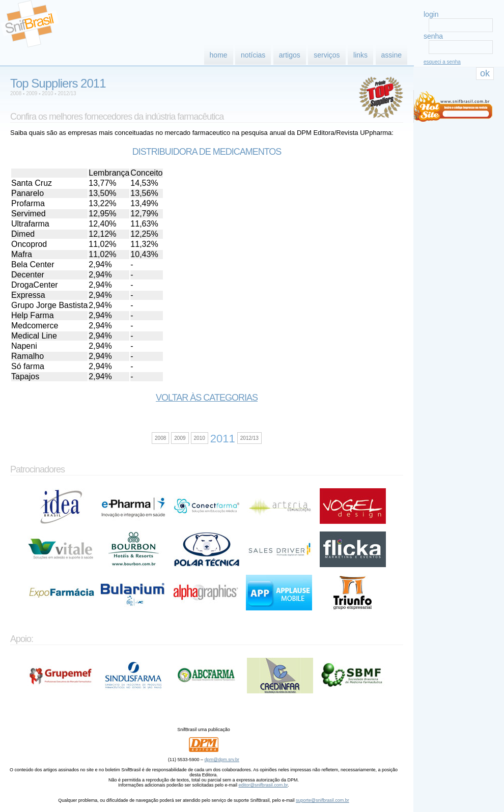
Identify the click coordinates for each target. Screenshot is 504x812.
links (360, 55)
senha (433, 36)
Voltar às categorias (207, 398)
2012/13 (67, 93)
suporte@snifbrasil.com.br (323, 800)
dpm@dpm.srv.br (222, 760)
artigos (290, 55)
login (431, 14)
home (219, 55)
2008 (16, 93)
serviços (327, 55)
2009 (32, 93)
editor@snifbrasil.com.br (263, 785)
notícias (253, 55)
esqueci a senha (442, 62)
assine (391, 55)
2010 (47, 93)
